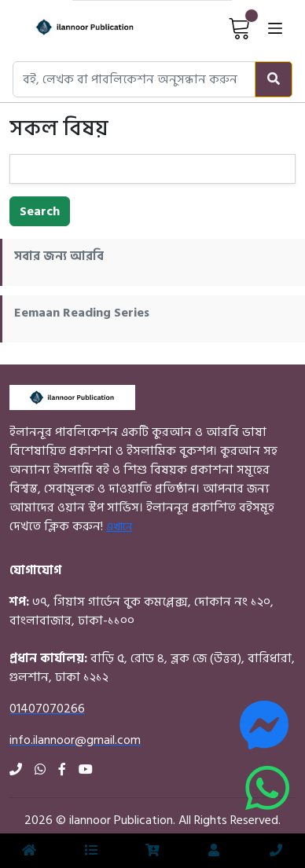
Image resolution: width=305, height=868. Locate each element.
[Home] (71, 27)
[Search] (274, 79)
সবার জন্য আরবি (59, 256)
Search (40, 211)
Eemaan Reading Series (82, 313)
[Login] (214, 851)
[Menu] (91, 851)
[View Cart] (240, 27)
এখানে (119, 527)
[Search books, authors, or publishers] (134, 79)
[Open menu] (275, 27)
